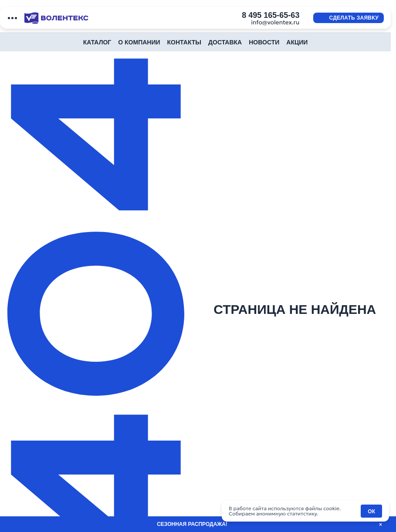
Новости (264, 42)
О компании (139, 42)
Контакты (184, 42)
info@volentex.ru (275, 22)
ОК (371, 512)
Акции (297, 42)
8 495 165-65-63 (271, 15)
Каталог (97, 42)
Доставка (225, 42)
